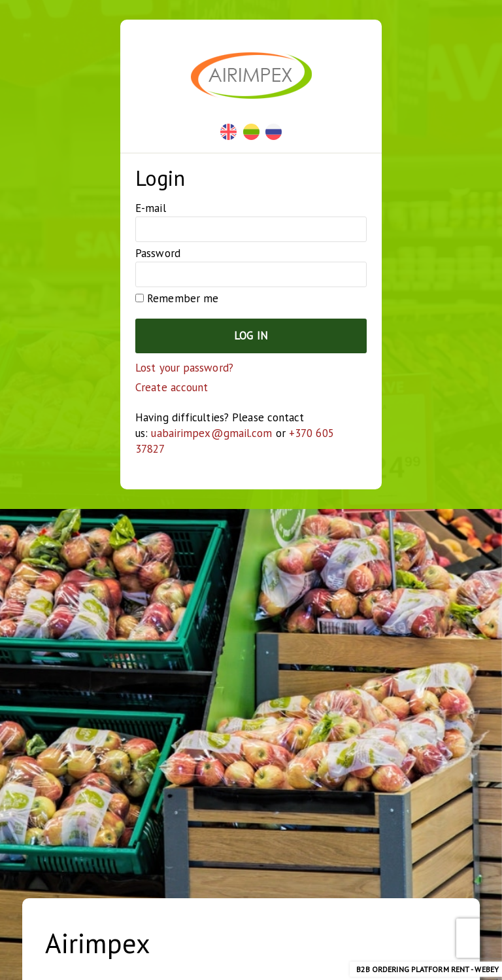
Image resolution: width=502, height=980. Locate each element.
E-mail (151, 208)
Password (158, 253)
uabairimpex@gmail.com (211, 433)
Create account (172, 387)
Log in (251, 336)
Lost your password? (184, 368)
